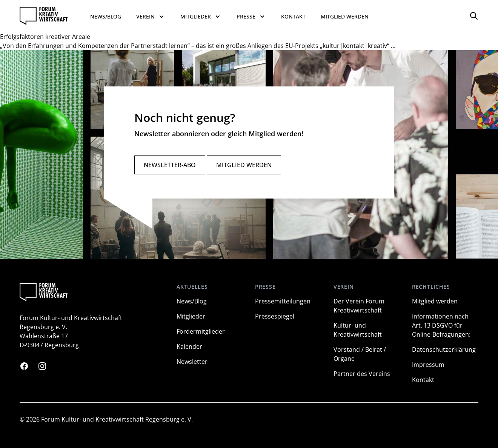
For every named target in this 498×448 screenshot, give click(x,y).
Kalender (189, 346)
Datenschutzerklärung (444, 349)
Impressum (428, 365)
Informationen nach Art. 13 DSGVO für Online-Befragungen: (441, 325)
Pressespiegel (275, 316)
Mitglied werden (345, 16)
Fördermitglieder (201, 331)
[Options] (474, 16)
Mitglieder (191, 316)
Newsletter (192, 362)
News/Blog (106, 16)
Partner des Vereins (362, 374)
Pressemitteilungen (283, 301)
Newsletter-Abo (170, 165)
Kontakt (293, 16)
